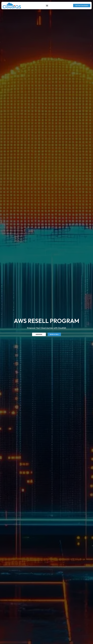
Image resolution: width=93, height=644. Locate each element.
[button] (47, 6)
